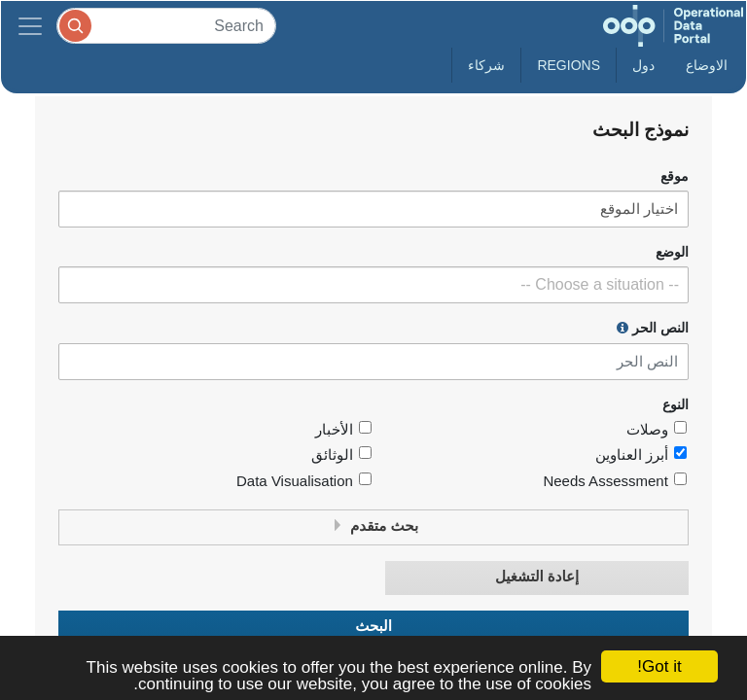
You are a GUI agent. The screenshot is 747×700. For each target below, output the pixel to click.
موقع (675, 176)
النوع (676, 405)
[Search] (166, 26)
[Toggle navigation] (30, 26)
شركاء (486, 65)
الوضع (672, 252)
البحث (373, 627)
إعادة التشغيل (537, 577)
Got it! (659, 666)
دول (643, 65)
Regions (569, 65)
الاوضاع (707, 65)
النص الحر (653, 328)
